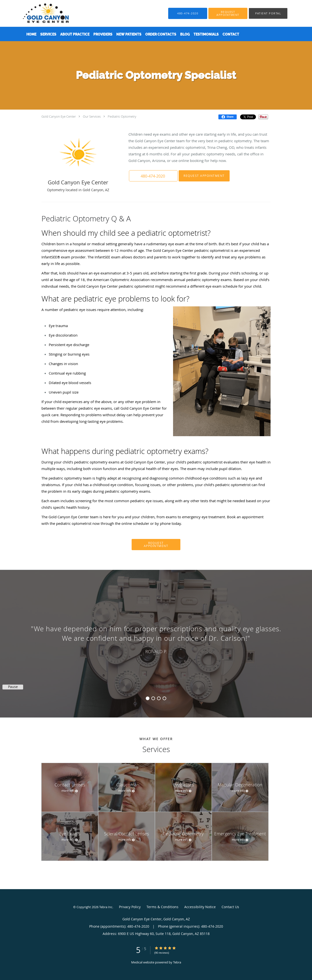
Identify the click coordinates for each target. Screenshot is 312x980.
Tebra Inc (106, 907)
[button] (228, 13)
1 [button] (148, 698)
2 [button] (153, 698)
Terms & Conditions (162, 907)
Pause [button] (13, 687)
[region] (156, 639)
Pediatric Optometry (122, 116)
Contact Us (230, 907)
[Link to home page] (39, 13)
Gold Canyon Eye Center (59, 116)
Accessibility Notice (200, 907)
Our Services (92, 116)
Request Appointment (204, 176)
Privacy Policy (130, 907)
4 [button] (164, 698)
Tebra (177, 962)
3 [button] (159, 698)
